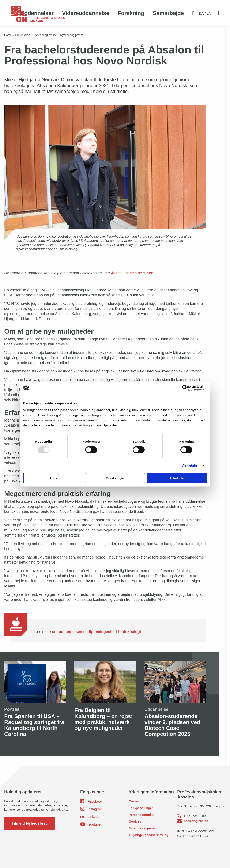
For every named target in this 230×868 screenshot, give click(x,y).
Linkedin (90, 816)
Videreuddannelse (86, 13)
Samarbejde (168, 13)
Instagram (91, 809)
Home (8, 35)
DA (201, 13)
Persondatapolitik (142, 815)
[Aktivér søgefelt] (193, 13)
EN (209, 13)
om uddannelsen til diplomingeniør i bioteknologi (96, 632)
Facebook (91, 801)
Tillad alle (177, 478)
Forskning (131, 13)
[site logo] (38, 16)
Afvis (53, 478)
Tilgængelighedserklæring (149, 835)
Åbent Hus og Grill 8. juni (132, 273)
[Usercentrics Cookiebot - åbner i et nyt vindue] (188, 388)
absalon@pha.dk (196, 821)
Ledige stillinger (141, 808)
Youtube (90, 824)
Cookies (135, 821)
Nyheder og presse (45, 35)
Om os (134, 801)
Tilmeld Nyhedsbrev (30, 823)
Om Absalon (22, 35)
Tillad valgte (115, 478)
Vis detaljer (190, 465)
